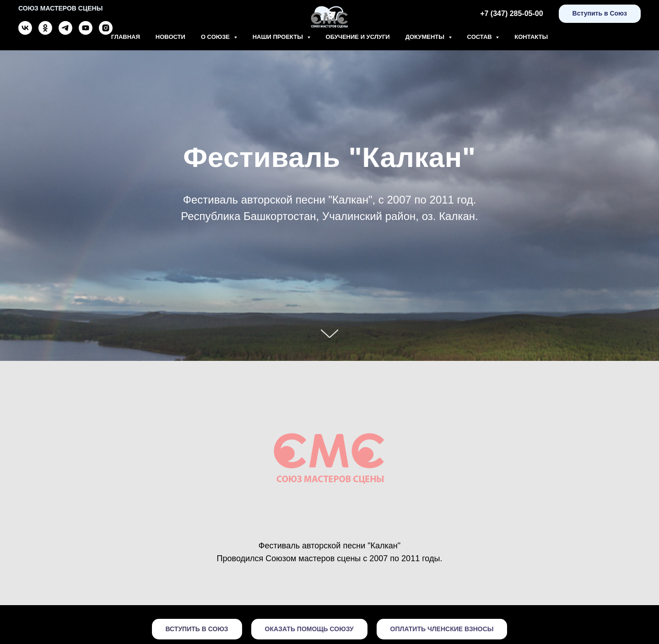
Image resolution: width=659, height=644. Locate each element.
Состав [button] (481, 37)
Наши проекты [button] (279, 37)
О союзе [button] (216, 37)
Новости (170, 37)
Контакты (531, 37)
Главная (126, 37)
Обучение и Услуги (358, 37)
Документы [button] (426, 37)
